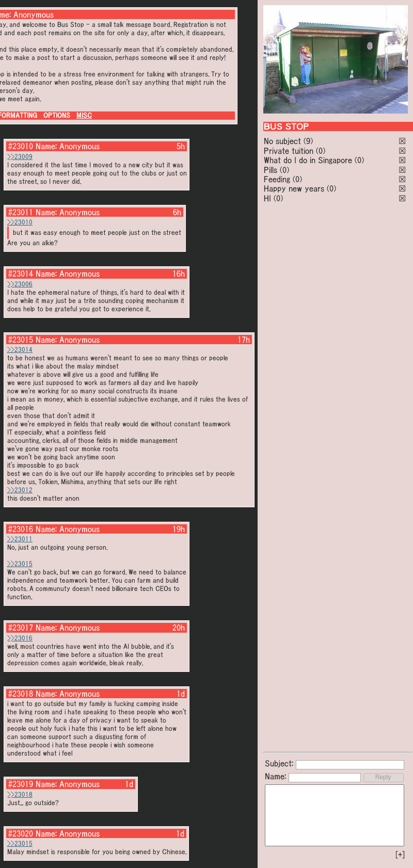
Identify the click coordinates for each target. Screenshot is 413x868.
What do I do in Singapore (308, 160)
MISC (84, 115)
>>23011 (20, 539)
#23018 (21, 694)
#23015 (21, 340)
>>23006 (20, 284)
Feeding (277, 179)
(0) (321, 151)
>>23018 (20, 794)
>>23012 (20, 490)
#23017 (21, 628)
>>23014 (20, 350)
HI (267, 198)
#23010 (21, 146)
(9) (308, 141)
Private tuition (289, 151)
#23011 (21, 212)
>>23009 (20, 157)
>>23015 (20, 564)
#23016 (21, 529)
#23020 (21, 833)
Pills (271, 170)
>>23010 (20, 222)
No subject (284, 141)
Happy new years (294, 188)
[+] (400, 855)
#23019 (21, 784)
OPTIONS (57, 115)
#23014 (21, 274)
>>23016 (20, 638)
